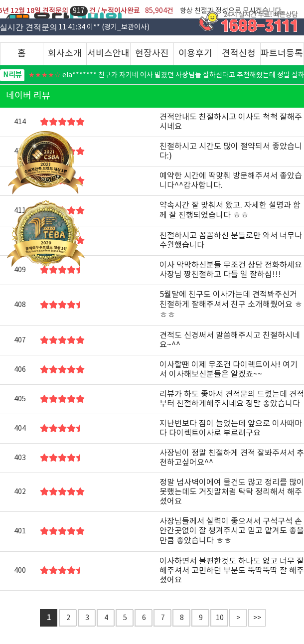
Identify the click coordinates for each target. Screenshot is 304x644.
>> (257, 618)
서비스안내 (108, 54)
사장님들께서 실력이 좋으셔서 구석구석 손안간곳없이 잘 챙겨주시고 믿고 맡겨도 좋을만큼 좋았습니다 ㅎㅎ (232, 531)
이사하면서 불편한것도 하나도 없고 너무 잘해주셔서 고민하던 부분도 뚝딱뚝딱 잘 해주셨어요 (232, 571)
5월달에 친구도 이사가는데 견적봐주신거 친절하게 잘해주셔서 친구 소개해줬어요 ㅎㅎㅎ (231, 305)
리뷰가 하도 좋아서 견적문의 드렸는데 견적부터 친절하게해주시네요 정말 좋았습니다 (232, 399)
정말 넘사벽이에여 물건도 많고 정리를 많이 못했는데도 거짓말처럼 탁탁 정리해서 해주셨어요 (232, 492)
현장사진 (152, 54)
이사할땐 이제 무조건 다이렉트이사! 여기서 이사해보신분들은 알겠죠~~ (228, 370)
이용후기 (195, 54)
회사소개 (65, 54)
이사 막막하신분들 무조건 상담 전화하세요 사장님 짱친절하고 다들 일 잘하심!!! (231, 270)
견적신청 (239, 54)
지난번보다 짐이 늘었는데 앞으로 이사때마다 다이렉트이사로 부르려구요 (231, 428)
